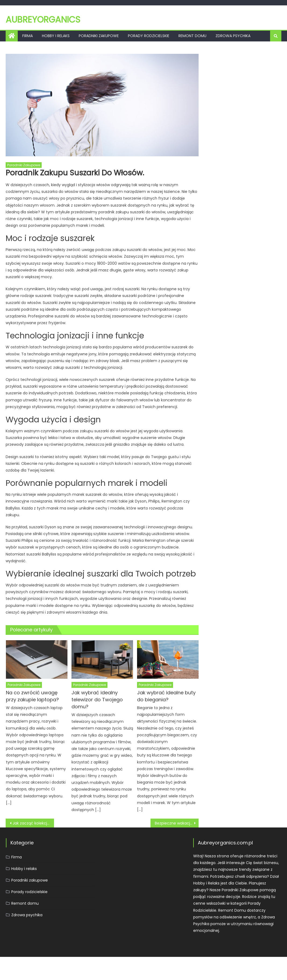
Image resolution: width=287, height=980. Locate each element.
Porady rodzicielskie (149, 36)
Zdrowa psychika (233, 36)
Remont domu (192, 36)
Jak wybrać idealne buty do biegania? (166, 696)
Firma (28, 36)
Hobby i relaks (56, 36)
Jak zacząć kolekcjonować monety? (33, 823)
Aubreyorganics (43, 20)
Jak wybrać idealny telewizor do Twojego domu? (97, 700)
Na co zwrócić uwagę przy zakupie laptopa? (32, 696)
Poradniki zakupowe (99, 36)
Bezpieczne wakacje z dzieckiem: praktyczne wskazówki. (177, 823)
